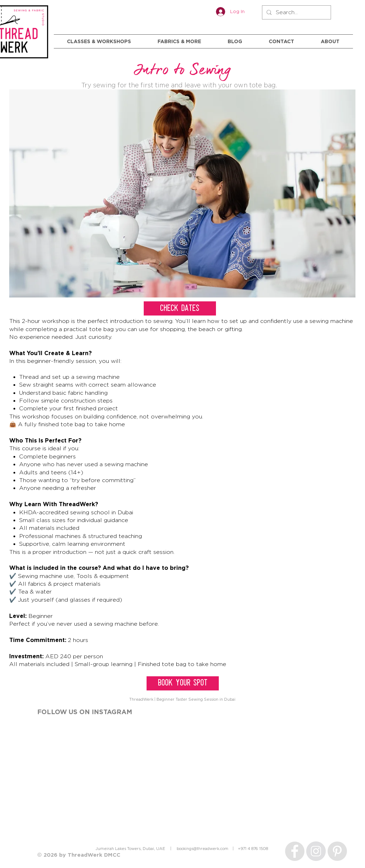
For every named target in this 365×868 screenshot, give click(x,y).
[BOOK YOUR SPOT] (183, 683)
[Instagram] (316, 851)
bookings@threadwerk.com (203, 849)
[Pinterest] (337, 851)
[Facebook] (295, 851)
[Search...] (296, 12)
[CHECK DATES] (180, 308)
